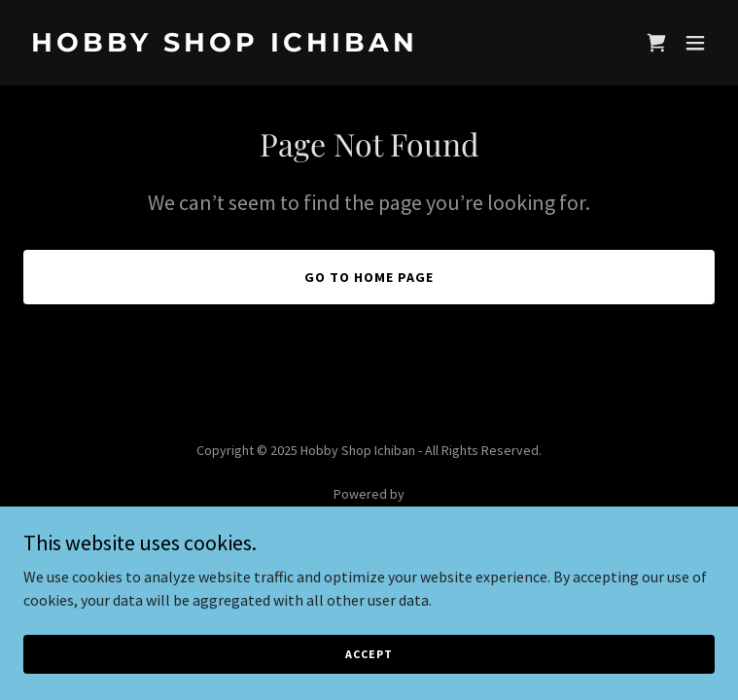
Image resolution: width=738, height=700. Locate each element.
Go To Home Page (369, 277)
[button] (695, 43)
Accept (369, 654)
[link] (265, 46)
